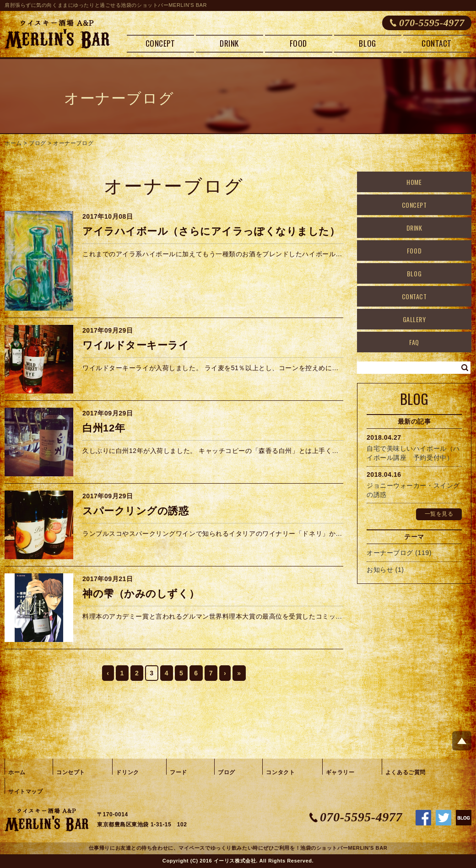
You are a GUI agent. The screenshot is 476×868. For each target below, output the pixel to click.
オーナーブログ (73, 143)
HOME (414, 182)
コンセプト (71, 772)
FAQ (414, 342)
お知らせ (380, 570)
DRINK (229, 43)
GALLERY (414, 319)
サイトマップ (25, 792)
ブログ (38, 143)
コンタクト (280, 772)
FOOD (298, 43)
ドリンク (127, 772)
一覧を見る (439, 514)
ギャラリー (340, 772)
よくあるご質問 (406, 772)
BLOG (367, 43)
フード (178, 772)
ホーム (13, 143)
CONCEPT (160, 43)
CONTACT (437, 43)
